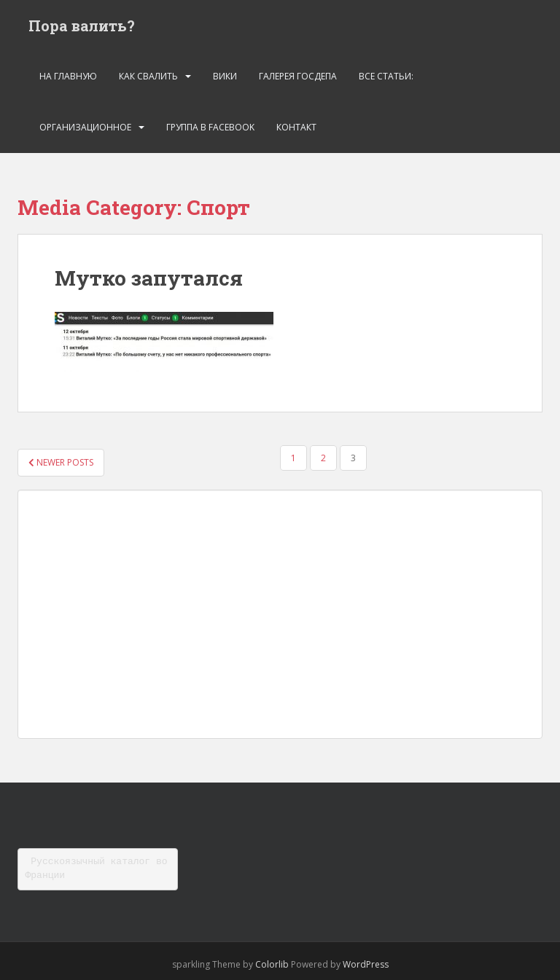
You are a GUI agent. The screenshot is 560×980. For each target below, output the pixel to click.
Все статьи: (386, 76)
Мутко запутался (149, 278)
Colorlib (272, 964)
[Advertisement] (280, 614)
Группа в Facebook (210, 127)
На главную (68, 76)
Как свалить (148, 76)
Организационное (85, 127)
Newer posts (61, 462)
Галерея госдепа (298, 76)
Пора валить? (82, 26)
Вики (225, 76)
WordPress (366, 964)
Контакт (296, 127)
